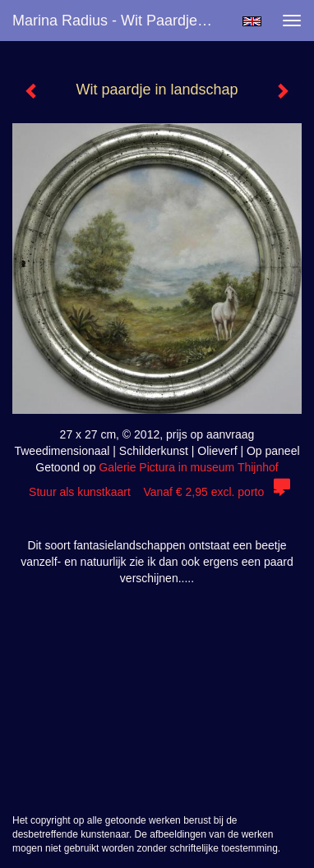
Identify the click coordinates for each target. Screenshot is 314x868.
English (252, 21)
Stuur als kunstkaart (157, 492)
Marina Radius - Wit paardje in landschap (120, 21)
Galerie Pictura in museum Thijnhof (188, 467)
